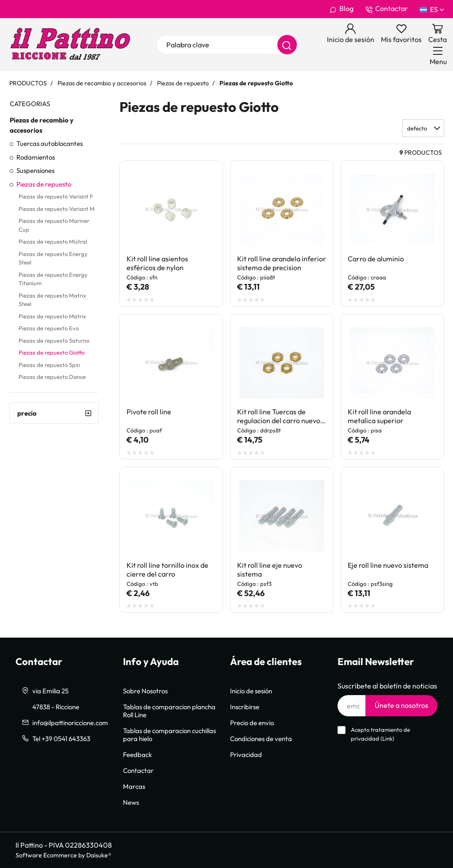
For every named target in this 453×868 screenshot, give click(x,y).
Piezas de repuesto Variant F (56, 196)
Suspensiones (35, 170)
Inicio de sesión (251, 691)
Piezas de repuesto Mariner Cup (54, 225)
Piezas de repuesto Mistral (53, 241)
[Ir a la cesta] (438, 34)
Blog (342, 9)
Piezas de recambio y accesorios (42, 125)
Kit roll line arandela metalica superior (379, 416)
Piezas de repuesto (44, 184)
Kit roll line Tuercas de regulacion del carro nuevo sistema (279, 416)
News (131, 802)
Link (387, 739)
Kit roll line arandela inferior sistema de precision (282, 263)
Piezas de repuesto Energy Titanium (53, 279)
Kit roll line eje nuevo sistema (270, 570)
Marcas (134, 786)
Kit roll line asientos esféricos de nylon (157, 263)
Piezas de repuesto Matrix (52, 316)
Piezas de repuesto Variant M (57, 209)
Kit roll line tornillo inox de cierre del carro (167, 570)
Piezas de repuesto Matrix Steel (52, 300)
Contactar (387, 9)
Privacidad (246, 754)
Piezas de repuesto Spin (49, 365)
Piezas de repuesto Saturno (54, 340)
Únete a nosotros (401, 705)
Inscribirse (245, 707)
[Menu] (438, 56)
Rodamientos (36, 157)
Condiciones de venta (261, 738)
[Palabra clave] (226, 45)
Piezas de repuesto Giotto (52, 352)
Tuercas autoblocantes (50, 143)
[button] (423, 128)
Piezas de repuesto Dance (52, 377)
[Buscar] (287, 45)
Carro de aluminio (376, 259)
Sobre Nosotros (145, 691)
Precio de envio (252, 723)
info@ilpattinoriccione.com (70, 723)
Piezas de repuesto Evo (49, 328)
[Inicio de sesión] (351, 34)
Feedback (137, 754)
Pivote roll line (149, 412)
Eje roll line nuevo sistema (388, 565)
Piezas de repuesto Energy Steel (53, 258)
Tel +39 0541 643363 (61, 738)
